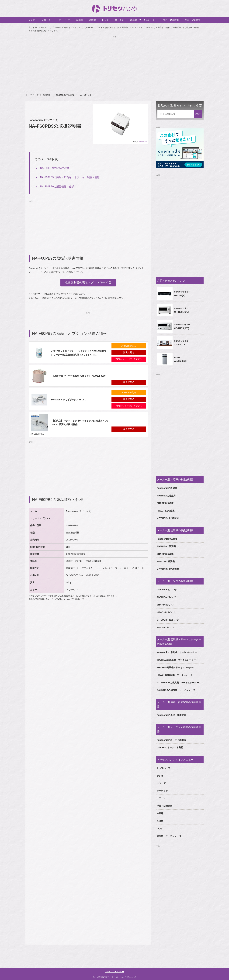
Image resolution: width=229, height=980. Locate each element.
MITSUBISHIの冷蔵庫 (168, 518)
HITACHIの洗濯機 (166, 561)
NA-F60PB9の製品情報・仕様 (57, 187)
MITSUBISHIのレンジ (168, 620)
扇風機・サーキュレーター (143, 20)
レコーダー (47, 20)
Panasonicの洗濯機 (64, 95)
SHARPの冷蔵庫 (165, 503)
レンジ (105, 20)
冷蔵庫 (80, 20)
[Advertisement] (114, 61)
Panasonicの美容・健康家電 (171, 715)
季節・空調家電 (193, 20)
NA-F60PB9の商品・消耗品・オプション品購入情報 (70, 177)
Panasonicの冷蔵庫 (167, 488)
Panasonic (143, 141)
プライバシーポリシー (114, 972)
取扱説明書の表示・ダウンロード (86, 282)
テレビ (32, 20)
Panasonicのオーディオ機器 (171, 740)
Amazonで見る (129, 346)
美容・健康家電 (171, 20)
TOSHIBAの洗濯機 (166, 546)
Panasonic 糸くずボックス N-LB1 (68, 400)
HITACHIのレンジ (166, 612)
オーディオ (64, 20)
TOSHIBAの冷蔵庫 (166, 496)
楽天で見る (129, 352)
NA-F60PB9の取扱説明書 (54, 168)
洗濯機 (92, 20)
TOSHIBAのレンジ (166, 597)
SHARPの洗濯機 (165, 554)
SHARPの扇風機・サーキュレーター (175, 667)
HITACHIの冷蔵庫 (166, 511)
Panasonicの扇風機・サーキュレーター (177, 652)
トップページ (32, 95)
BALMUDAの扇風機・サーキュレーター (177, 690)
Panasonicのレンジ (167, 590)
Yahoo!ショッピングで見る (129, 359)
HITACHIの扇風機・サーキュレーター (176, 675)
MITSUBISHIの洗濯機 (168, 569)
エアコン (119, 20)
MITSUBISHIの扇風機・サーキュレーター (178, 683)
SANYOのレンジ (165, 627)
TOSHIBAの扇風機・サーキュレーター (176, 660)
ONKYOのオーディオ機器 (170, 747)
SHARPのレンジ (165, 605)
